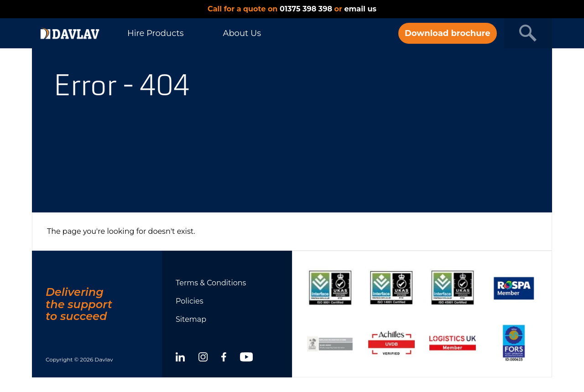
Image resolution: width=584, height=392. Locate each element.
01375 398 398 (306, 9)
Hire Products (155, 33)
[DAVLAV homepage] (70, 33)
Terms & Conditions (211, 283)
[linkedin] (180, 358)
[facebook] (224, 358)
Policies (190, 301)
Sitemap (191, 319)
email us (360, 9)
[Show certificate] (330, 288)
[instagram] (203, 358)
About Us (242, 33)
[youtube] (246, 358)
